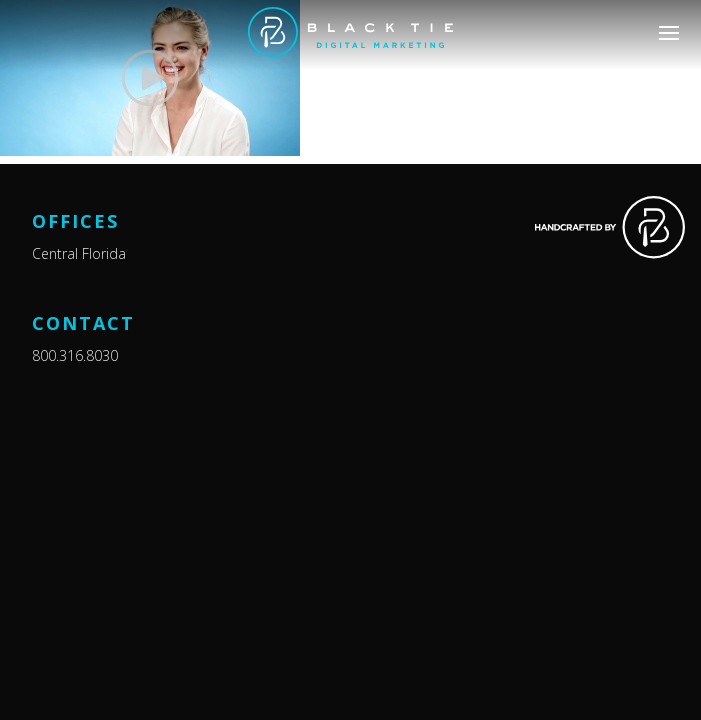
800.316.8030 (75, 355)
